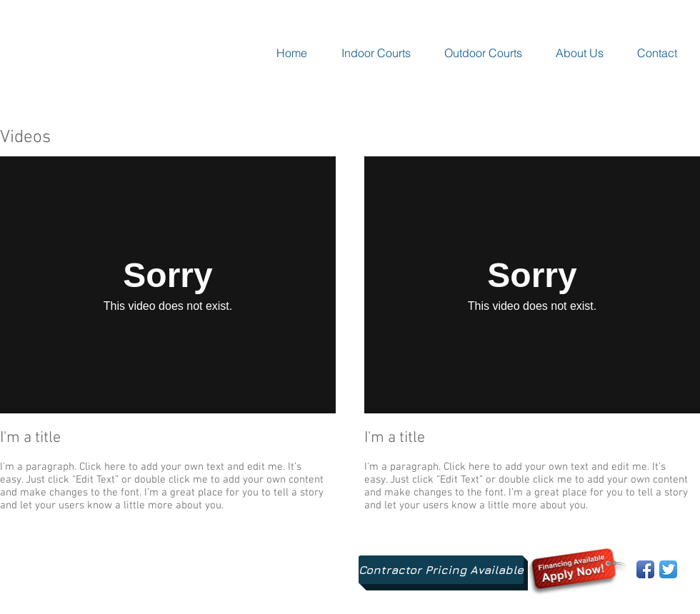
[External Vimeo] (168, 285)
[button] (376, 53)
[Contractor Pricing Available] (441, 570)
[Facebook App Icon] (645, 569)
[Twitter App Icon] (668, 569)
